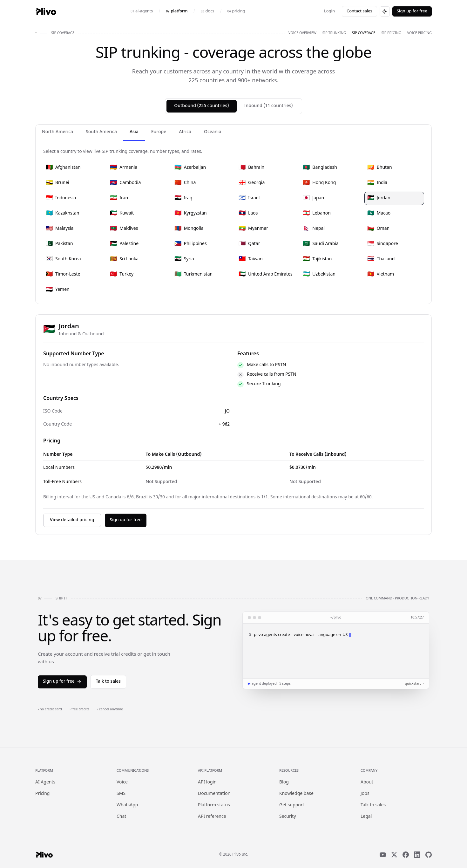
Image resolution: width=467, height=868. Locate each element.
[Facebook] (406, 855)
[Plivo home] (46, 11)
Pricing (42, 794)
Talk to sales (108, 682)
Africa (185, 132)
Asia (134, 132)
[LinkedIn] (417, 855)
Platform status (214, 805)
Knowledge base (296, 794)
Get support (292, 805)
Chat (121, 817)
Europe (159, 132)
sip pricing (391, 33)
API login (207, 782)
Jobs (365, 794)
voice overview (302, 33)
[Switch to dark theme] (385, 11)
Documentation (214, 794)
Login (329, 11)
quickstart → (414, 684)
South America (101, 132)
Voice (122, 782)
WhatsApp (127, 805)
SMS (121, 794)
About (367, 782)
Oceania (213, 132)
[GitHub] (429, 855)
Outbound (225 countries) (201, 106)
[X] (394, 855)
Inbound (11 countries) (269, 106)
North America (58, 132)
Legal (366, 817)
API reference (212, 817)
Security (288, 817)
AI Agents (45, 782)
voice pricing (419, 33)
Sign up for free (412, 11)
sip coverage (364, 33)
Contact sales (359, 11)
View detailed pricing (72, 520)
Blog (284, 782)
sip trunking (334, 33)
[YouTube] (383, 855)
